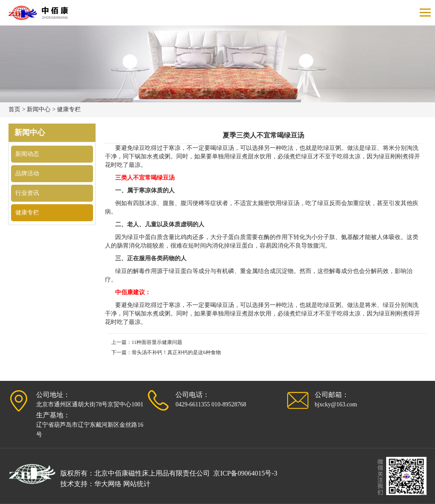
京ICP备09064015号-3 (245, 473)
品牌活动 (27, 173)
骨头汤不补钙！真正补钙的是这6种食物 (176, 352)
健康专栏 (69, 109)
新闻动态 (27, 154)
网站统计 (137, 484)
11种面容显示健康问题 (157, 342)
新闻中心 (39, 109)
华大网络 (108, 484)
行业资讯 (27, 193)
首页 (14, 109)
